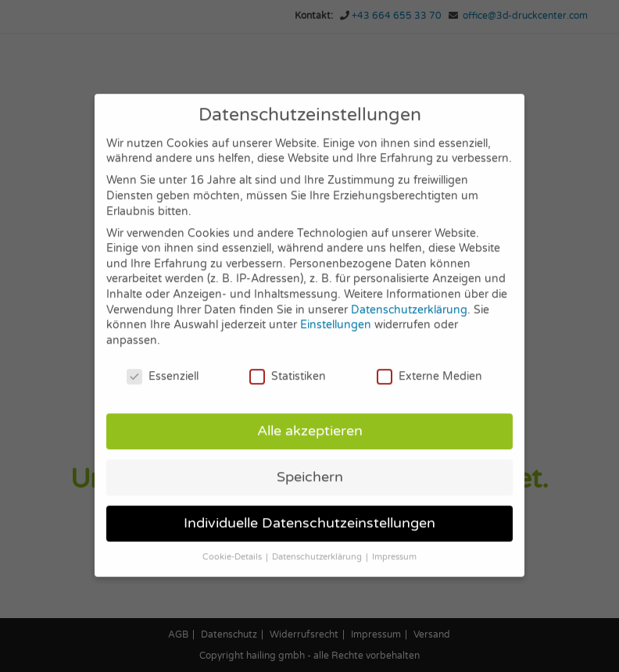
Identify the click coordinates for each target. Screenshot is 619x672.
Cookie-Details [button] (233, 543)
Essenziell (163, 363)
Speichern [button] (310, 464)
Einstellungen (336, 311)
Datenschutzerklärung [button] (318, 543)
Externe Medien (429, 363)
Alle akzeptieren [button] (310, 418)
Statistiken (288, 363)
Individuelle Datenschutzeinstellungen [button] (309, 510)
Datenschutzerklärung (409, 297)
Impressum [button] (394, 543)
